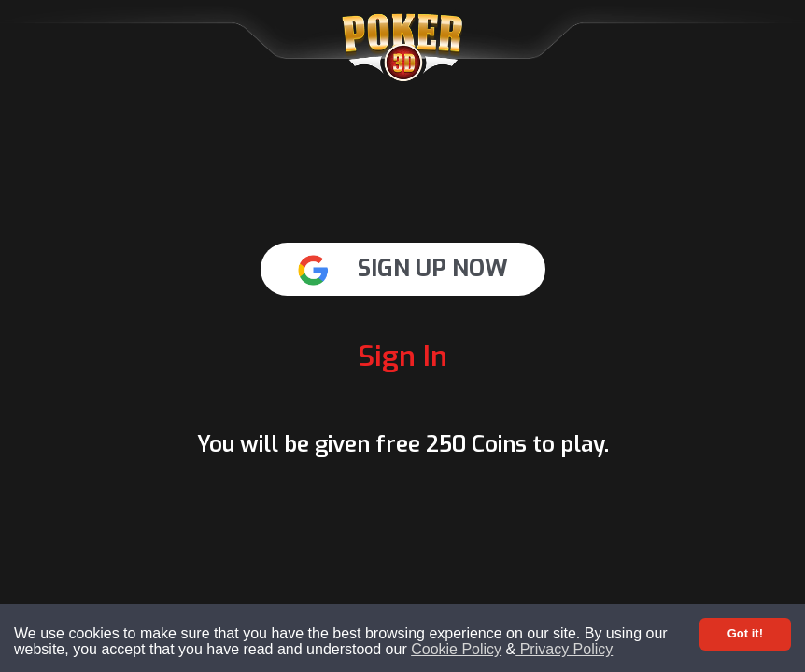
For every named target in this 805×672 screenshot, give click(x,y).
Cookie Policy (456, 649)
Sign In (402, 357)
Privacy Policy (564, 649)
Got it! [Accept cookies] (745, 633)
